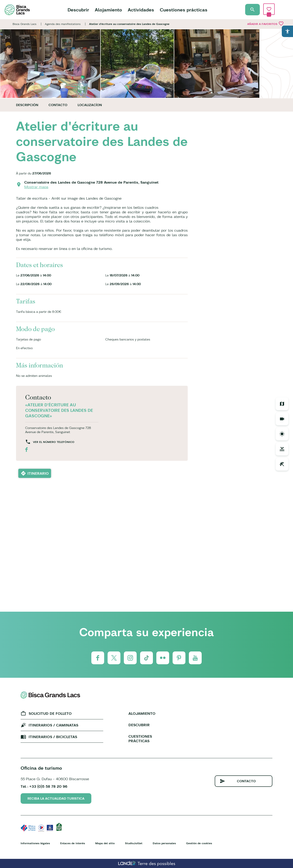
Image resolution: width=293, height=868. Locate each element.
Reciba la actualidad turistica (56, 798)
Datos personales (164, 843)
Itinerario (38, 473)
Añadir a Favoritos (266, 24)
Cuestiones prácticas (184, 10)
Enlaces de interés (73, 843)
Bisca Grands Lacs (24, 24)
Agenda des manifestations (63, 24)
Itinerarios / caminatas (53, 725)
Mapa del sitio (105, 843)
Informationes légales (35, 843)
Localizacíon (90, 105)
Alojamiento (108, 10)
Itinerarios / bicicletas (53, 737)
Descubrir (78, 10)
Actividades (141, 10)
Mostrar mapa (36, 187)
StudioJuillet (134, 843)
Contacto (58, 105)
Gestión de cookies (199, 843)
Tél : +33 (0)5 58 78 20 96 (44, 786)
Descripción (27, 105)
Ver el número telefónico (54, 442)
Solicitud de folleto (50, 713)
